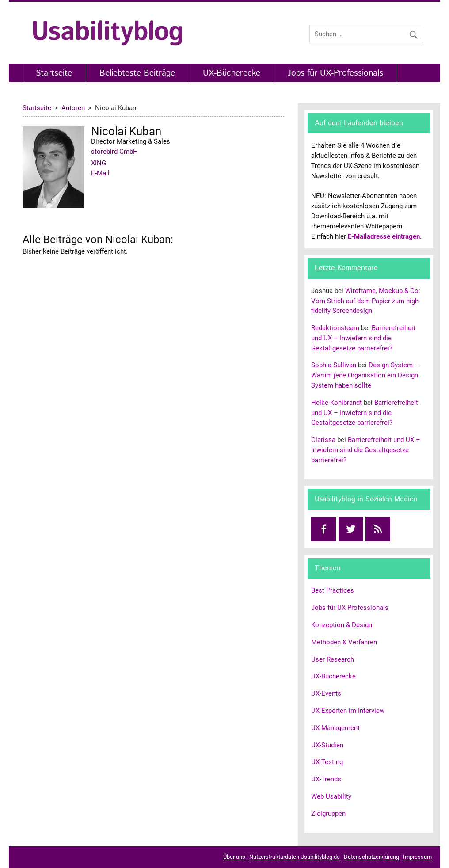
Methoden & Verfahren (344, 642)
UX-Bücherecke (232, 73)
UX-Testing (327, 762)
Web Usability (331, 796)
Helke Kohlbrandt (337, 403)
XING (99, 163)
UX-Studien (327, 745)
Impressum (417, 857)
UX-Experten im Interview (348, 711)
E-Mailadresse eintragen (384, 236)
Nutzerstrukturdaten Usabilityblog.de (295, 857)
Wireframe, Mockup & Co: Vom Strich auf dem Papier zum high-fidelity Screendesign (366, 301)
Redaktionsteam (335, 328)
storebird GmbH (114, 152)
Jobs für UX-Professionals (335, 73)
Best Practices (333, 590)
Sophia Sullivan (334, 365)
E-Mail (100, 173)
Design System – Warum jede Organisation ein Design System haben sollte (365, 375)
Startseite (54, 73)
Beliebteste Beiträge (137, 73)
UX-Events (326, 693)
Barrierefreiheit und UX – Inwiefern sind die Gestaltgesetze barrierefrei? (363, 338)
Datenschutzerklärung (371, 857)
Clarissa (323, 440)
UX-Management (335, 728)
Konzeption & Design (342, 625)
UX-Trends (326, 779)
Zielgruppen (328, 814)
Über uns (234, 857)
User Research (333, 659)
